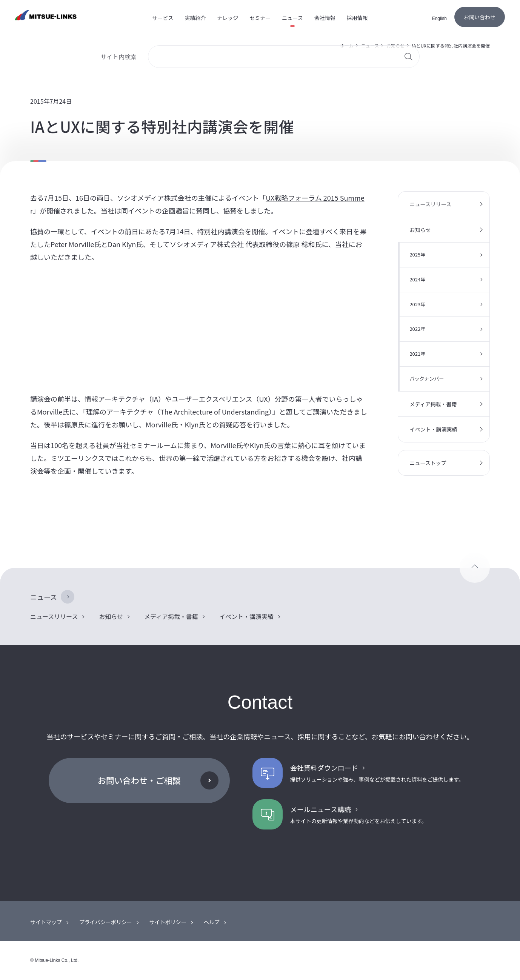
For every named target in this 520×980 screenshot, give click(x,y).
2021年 (417, 354)
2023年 (417, 304)
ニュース (44, 597)
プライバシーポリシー (106, 922)
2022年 (417, 329)
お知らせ (420, 230)
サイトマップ (46, 922)
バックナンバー (427, 379)
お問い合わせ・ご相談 (139, 780)
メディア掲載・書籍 (433, 404)
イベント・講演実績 (433, 429)
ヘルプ (212, 922)
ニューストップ (428, 463)
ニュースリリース (430, 204)
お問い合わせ (480, 17)
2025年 (417, 254)
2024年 (417, 279)
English (439, 18)
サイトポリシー (168, 922)
